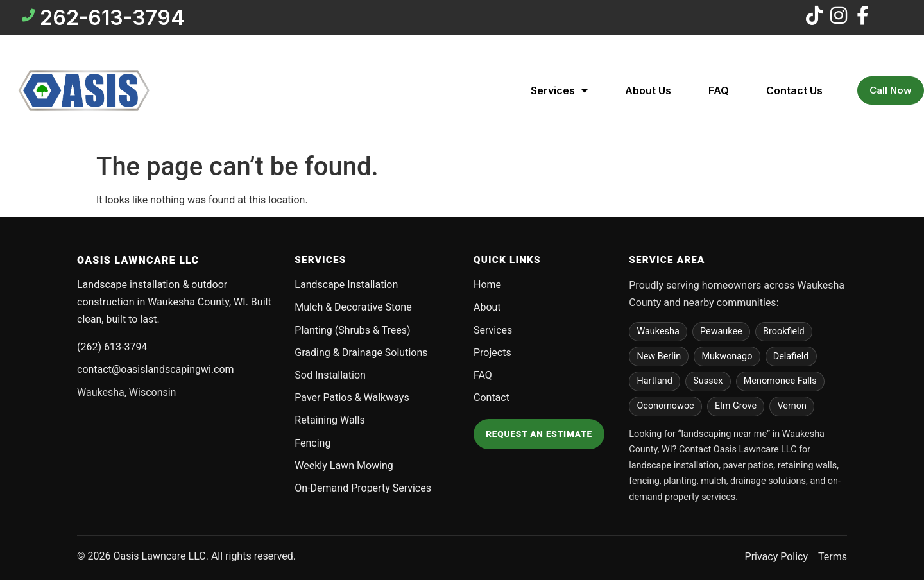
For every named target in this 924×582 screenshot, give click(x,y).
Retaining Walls (329, 422)
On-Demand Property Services (363, 490)
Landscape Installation (346, 287)
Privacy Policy (777, 559)
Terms (833, 559)
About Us (648, 92)
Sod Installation (330, 377)
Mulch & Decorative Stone (353, 309)
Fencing (312, 445)
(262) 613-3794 (112, 349)
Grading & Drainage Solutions (361, 355)
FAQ (719, 92)
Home (487, 287)
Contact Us (794, 92)
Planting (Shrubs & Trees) (352, 332)
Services (559, 92)
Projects (492, 355)
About (487, 309)
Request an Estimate (539, 436)
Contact (492, 399)
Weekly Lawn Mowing (344, 467)
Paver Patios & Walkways (352, 399)
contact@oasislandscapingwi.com (156, 371)
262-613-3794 (114, 18)
